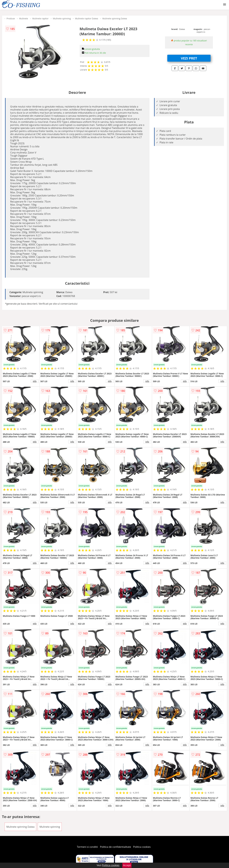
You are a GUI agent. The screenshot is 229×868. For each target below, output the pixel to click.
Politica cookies (142, 847)
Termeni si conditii (87, 847)
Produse (11, 18)
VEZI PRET (189, 58)
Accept (127, 865)
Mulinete (24, 18)
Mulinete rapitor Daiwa (87, 18)
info (35, 381)
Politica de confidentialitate (116, 847)
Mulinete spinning (62, 18)
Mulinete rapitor (40, 18)
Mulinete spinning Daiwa (115, 18)
